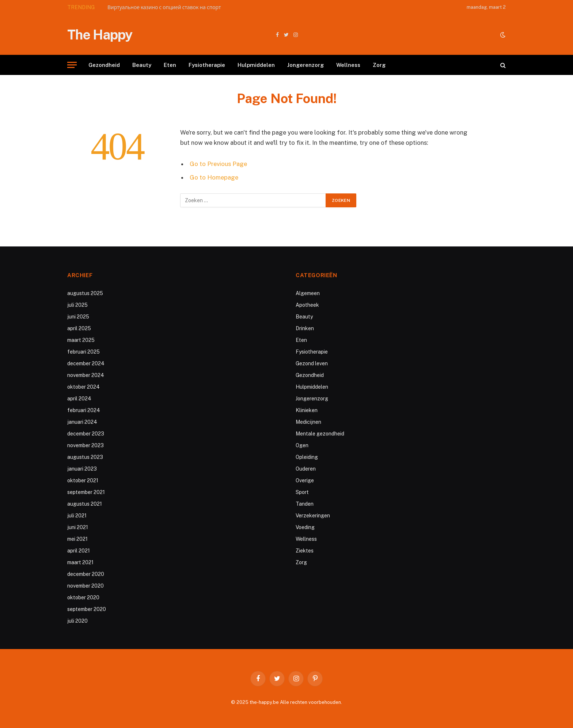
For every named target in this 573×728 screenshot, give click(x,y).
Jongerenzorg (306, 65)
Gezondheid (104, 65)
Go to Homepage (214, 177)
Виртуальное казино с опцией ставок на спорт (164, 7)
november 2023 (86, 445)
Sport (302, 492)
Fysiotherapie (207, 65)
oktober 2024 (84, 387)
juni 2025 (78, 317)
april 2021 (79, 551)
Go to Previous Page (218, 164)
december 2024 (86, 363)
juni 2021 (78, 527)
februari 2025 (84, 352)
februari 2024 (84, 410)
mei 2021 (77, 539)
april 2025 (79, 328)
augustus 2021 (85, 504)
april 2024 (79, 399)
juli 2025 (77, 305)
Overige (305, 480)
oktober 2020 (83, 597)
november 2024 (86, 375)
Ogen (302, 445)
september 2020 (87, 609)
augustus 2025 (85, 293)
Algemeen (308, 293)
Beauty (142, 65)
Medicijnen (308, 422)
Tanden (305, 504)
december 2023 (86, 434)
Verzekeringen (313, 516)
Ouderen (306, 469)
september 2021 (86, 492)
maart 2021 (80, 562)
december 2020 (86, 574)
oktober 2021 (83, 480)
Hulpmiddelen (256, 65)
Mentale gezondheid (320, 434)
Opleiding (307, 457)
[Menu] (72, 65)
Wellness (348, 65)
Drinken (305, 328)
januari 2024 (82, 422)
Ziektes (305, 551)
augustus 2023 (85, 457)
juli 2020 (77, 621)
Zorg (379, 65)
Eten (170, 65)
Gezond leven (312, 363)
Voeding (305, 527)
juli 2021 (77, 516)
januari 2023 (82, 469)
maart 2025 (81, 340)
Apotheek (307, 305)
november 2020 (86, 586)
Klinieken (307, 410)
